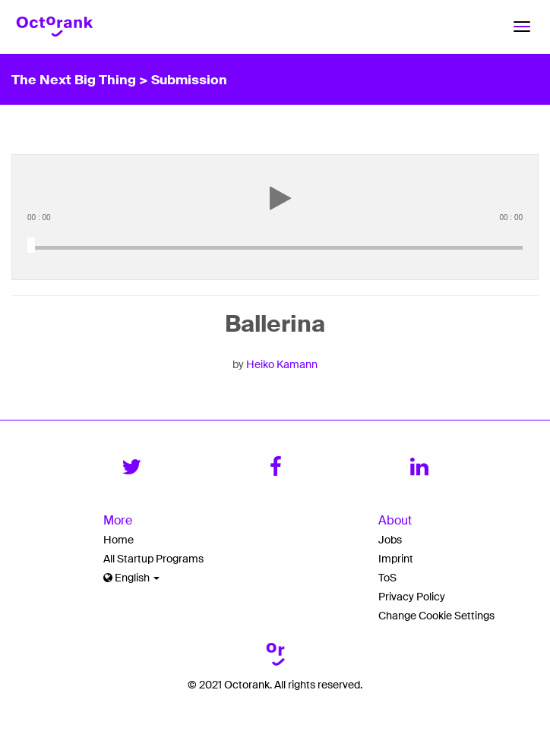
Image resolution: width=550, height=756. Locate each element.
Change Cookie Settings (436, 616)
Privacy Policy (412, 597)
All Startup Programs (153, 559)
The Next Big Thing (75, 79)
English (131, 578)
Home (119, 540)
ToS (387, 578)
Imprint (396, 559)
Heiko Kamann (282, 364)
